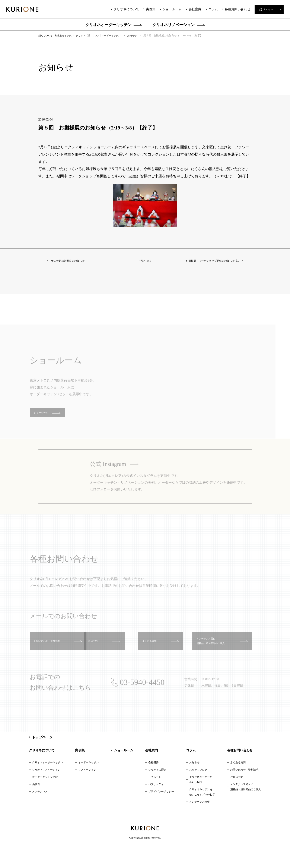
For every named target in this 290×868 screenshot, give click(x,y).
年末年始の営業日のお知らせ (75, 272)
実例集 (143, 9)
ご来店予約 (237, 798)
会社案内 (187, 9)
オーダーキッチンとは (45, 798)
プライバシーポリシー (161, 812)
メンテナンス (40, 812)
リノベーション (87, 790)
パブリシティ (156, 805)
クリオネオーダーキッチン (108, 25)
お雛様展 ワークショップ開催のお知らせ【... (210, 275)
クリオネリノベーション (173, 25)
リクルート (155, 798)
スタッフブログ (198, 790)
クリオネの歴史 (157, 790)
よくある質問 (238, 783)
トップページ (42, 758)
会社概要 (153, 783)
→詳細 (135, 180)
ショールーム (164, 9)
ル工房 (95, 158)
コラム (204, 9)
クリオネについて (119, 9)
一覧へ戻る (145, 272)
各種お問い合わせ (228, 9)
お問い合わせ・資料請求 (244, 790)
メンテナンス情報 (200, 822)
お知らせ (194, 783)
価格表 (36, 805)
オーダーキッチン (89, 783)
